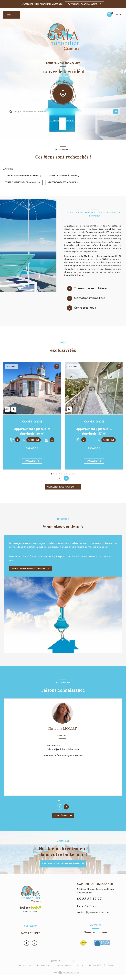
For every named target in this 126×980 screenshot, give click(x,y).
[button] (66, 478)
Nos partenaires (44, 965)
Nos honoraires (25, 965)
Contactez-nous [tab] (85, 308)
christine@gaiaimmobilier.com (62, 749)
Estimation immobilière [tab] (90, 298)
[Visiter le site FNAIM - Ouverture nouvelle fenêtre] (83, 943)
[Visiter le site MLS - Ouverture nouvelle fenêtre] (102, 943)
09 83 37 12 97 (89, 899)
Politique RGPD (95, 965)
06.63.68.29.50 (89, 906)
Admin (80, 965)
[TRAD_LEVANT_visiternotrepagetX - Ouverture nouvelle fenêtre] (34, 943)
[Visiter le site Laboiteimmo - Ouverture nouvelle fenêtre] (68, 973)
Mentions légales (64, 965)
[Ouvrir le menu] (11, 15)
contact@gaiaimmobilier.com (93, 912)
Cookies (111, 965)
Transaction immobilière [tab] (90, 288)
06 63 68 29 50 (53, 746)
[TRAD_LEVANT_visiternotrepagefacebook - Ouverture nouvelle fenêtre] (27, 943)
